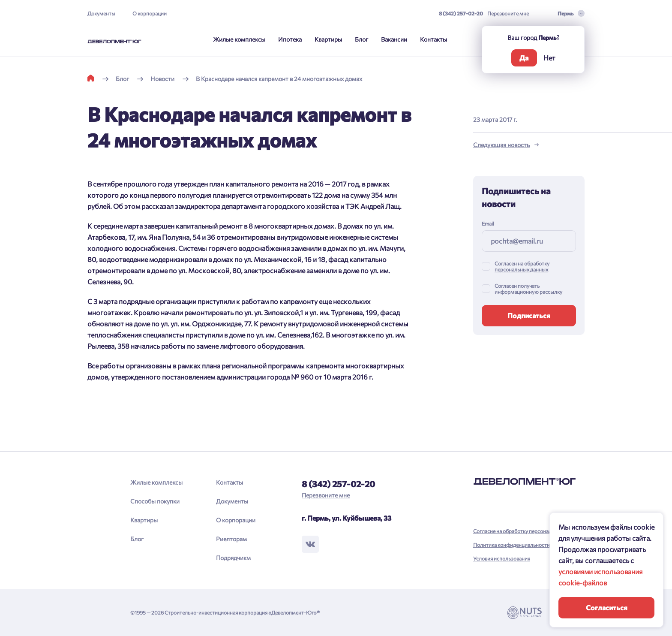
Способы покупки (155, 501)
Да (524, 58)
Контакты (433, 39)
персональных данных (521, 269)
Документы (101, 13)
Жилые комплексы (239, 39)
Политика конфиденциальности (511, 545)
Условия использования (502, 558)
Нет (549, 58)
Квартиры (328, 39)
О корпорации (150, 13)
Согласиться (607, 607)
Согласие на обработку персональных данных (528, 531)
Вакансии (394, 39)
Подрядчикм (233, 558)
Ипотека (290, 39)
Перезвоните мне (508, 13)
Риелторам (231, 539)
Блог (361, 39)
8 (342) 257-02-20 (461, 13)
